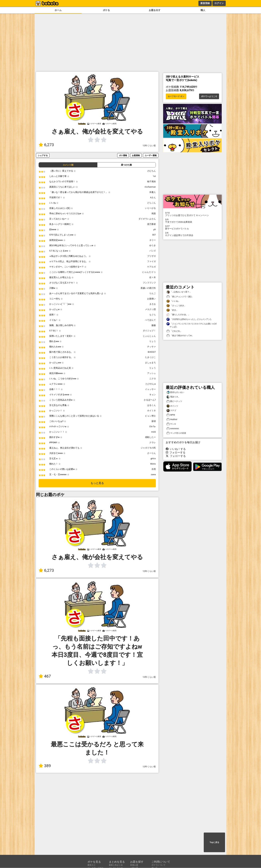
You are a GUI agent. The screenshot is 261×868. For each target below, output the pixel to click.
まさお (153, 304)
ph (155, 229)
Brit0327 (152, 352)
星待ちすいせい (175, 392)
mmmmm (173, 429)
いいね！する (176, 449)
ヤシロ (171, 424)
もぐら (153, 315)
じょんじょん (149, 336)
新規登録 (205, 3)
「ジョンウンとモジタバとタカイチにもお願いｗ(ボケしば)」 (192, 325)
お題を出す (155, 10)
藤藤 (154, 325)
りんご (153, 293)
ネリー (153, 240)
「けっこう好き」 (176, 306)
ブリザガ (151, 256)
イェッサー (150, 389)
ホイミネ (151, 411)
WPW (171, 415)
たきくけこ (150, 357)
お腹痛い (151, 299)
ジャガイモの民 (148, 448)
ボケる (106, 10)
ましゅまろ (150, 363)
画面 (154, 213)
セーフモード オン (176, 96)
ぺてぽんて (150, 320)
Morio (153, 464)
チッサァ (151, 347)
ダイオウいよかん (147, 219)
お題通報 (136, 155)
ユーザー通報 (151, 155)
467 (45, 676)
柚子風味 (151, 182)
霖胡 (154, 421)
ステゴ (171, 411)
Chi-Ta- (153, 427)
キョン (153, 395)
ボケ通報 (123, 155)
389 (45, 766)
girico (153, 458)
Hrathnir (172, 420)
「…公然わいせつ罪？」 (179, 292)
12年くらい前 (149, 146)
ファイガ (151, 261)
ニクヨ (153, 379)
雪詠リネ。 (173, 397)
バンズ (153, 251)
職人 (203, 10)
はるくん (151, 405)
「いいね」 (173, 301)
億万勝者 (151, 224)
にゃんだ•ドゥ (149, 272)
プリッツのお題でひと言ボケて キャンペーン (192, 214)
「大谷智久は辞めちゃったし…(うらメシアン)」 (190, 319)
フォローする (176, 452)
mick (153, 432)
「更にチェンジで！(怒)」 (180, 297)
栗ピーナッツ (174, 401)
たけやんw (151, 384)
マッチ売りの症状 (176, 433)
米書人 (153, 192)
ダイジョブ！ (149, 331)
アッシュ (151, 373)
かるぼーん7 (150, 400)
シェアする (43, 155)
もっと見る (97, 483)
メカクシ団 (150, 309)
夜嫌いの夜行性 (148, 288)
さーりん (151, 453)
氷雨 (154, 469)
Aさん (153, 197)
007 (154, 235)
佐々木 (153, 277)
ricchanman (150, 187)
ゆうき (153, 245)
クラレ (153, 442)
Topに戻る (214, 842)
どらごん (151, 203)
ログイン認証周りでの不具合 (192, 234)
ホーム (58, 10)
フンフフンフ (149, 283)
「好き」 (172, 310)
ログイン (219, 3)
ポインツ (172, 406)
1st (154, 176)
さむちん (151, 171)
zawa (153, 474)
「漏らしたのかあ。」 (178, 315)
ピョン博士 (150, 416)
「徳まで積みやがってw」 (180, 336)
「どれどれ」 (174, 331)
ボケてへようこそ (209, 96)
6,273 (46, 145)
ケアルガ (151, 267)
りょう (153, 341)
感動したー (150, 437)
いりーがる (150, 208)
